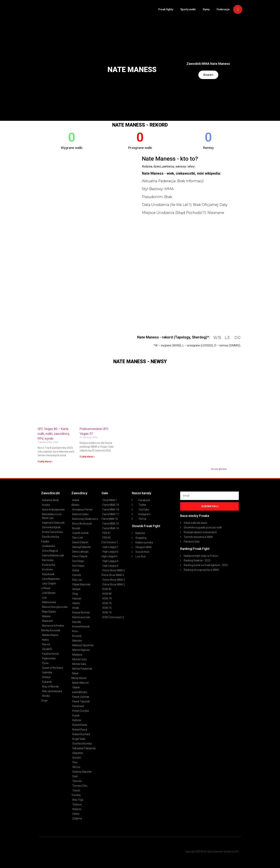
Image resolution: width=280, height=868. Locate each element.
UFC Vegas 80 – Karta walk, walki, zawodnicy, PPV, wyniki (54, 434)
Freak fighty (166, 9)
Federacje (223, 9)
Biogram (208, 75)
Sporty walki (188, 9)
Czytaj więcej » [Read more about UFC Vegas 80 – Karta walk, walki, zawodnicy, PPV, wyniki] (45, 461)
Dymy (206, 9)
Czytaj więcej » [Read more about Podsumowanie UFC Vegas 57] (87, 457)
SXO (237, 852)
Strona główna (219, 469)
